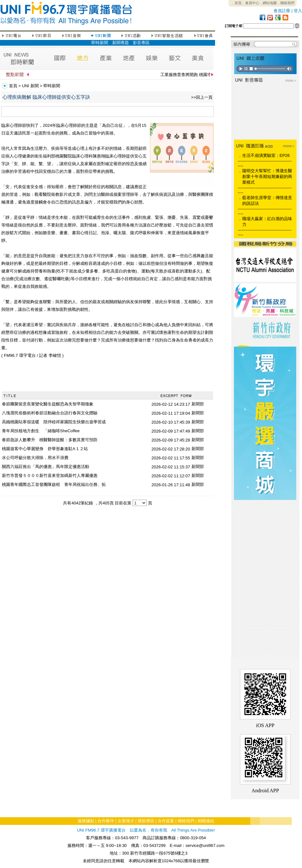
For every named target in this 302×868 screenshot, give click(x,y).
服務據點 (86, 821)
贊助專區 (146, 821)
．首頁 (236, 3)
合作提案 (166, 821)
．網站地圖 (268, 3)
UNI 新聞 (30, 86)
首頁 (13, 86)
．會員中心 (250, 3)
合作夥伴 (106, 821)
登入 (298, 11)
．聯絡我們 (286, 3)
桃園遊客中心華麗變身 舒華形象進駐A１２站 (45, 449)
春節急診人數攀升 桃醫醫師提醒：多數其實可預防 (50, 440)
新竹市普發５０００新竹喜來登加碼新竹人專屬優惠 (50, 476)
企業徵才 (126, 821)
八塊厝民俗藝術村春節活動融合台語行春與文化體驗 (50, 413)
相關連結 (206, 821)
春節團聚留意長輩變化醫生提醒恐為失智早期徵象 (48, 404)
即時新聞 (100, 43)
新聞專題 (120, 43)
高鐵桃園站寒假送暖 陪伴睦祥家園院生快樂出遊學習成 (54, 422)
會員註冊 (282, 11)
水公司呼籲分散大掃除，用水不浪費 (35, 458)
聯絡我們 (186, 821)
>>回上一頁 (202, 97)
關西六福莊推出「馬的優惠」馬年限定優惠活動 (46, 467)
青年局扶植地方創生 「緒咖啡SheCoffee (41, 431)
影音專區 (141, 43)
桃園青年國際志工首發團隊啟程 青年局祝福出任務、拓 (54, 484)
